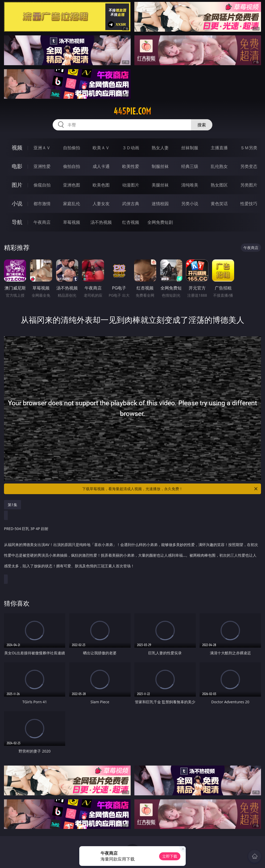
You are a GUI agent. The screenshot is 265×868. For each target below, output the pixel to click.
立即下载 (170, 856)
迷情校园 (160, 204)
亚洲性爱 (42, 166)
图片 (17, 185)
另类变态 (249, 166)
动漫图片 (131, 185)
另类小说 (190, 204)
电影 (17, 166)
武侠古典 (131, 204)
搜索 (202, 125)
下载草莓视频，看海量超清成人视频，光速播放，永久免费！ (170, 489)
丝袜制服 (190, 148)
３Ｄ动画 (131, 148)
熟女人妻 (160, 148)
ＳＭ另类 (249, 148)
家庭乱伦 (72, 204)
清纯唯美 (190, 185)
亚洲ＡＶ (42, 148)
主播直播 (219, 148)
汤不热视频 (101, 222)
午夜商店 (42, 222)
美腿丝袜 (160, 185)
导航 (17, 222)
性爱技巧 (249, 204)
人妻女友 (101, 204)
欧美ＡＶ (101, 148)
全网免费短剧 (160, 222)
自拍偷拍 (72, 148)
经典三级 (190, 166)
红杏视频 (131, 222)
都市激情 (42, 204)
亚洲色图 (72, 185)
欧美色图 (101, 185)
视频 (17, 148)
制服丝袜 (160, 166)
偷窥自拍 (42, 185)
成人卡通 (101, 166)
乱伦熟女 (219, 166)
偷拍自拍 (72, 166)
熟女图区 (219, 185)
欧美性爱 (131, 166)
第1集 (13, 505)
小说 (17, 203)
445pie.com (132, 111)
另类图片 (249, 185)
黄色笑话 (219, 204)
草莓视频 (72, 222)
